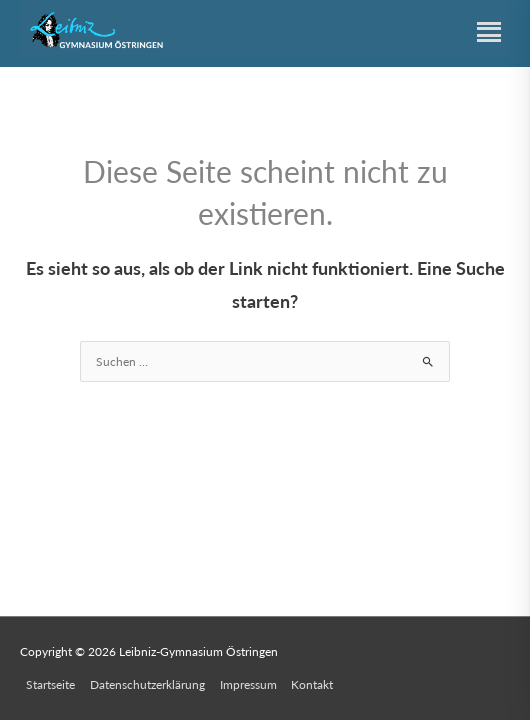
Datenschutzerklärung (147, 684)
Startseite (50, 684)
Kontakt (312, 684)
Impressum (248, 684)
